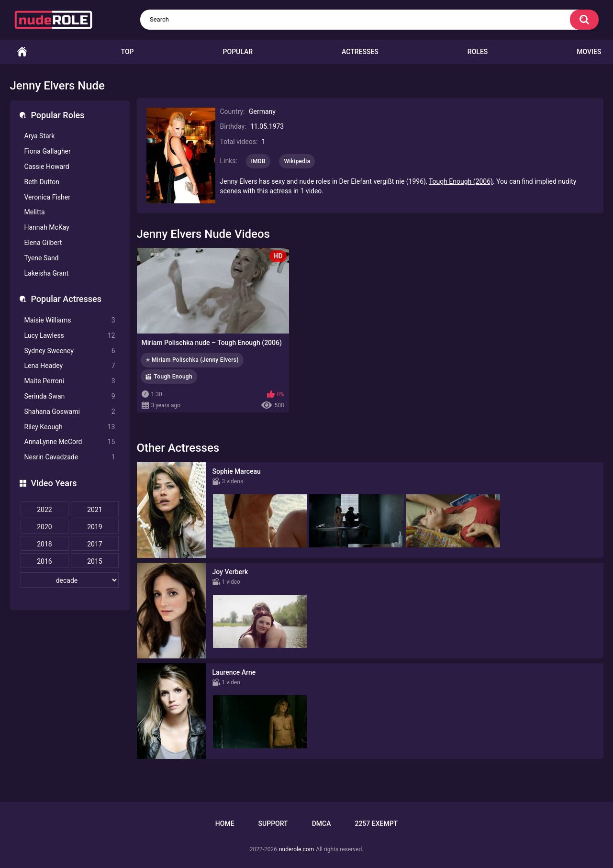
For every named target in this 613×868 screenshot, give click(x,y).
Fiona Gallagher (48, 151)
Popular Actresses (66, 299)
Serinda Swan (70, 396)
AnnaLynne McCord (70, 442)
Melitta (35, 212)
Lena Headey (70, 366)
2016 (44, 561)
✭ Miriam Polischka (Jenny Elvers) (192, 360)
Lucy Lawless (70, 336)
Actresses (360, 52)
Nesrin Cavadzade (70, 457)
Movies (589, 52)
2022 (44, 510)
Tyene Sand (42, 258)
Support (273, 823)
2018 (44, 544)
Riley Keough (70, 427)
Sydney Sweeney (70, 351)
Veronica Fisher (47, 197)
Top (128, 52)
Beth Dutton (42, 182)
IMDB (258, 161)
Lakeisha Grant (47, 273)
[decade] (70, 580)
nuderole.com (296, 849)
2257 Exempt (376, 823)
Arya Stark (40, 136)
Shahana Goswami (70, 412)
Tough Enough (173, 377)
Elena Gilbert (43, 243)
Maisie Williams (70, 320)
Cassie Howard (47, 167)
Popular (238, 52)
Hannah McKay (47, 227)
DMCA (322, 823)
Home (22, 52)
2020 (44, 527)
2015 (95, 561)
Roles (478, 52)
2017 (95, 544)
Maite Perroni (70, 381)
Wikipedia (297, 161)
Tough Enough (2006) (461, 181)
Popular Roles (58, 115)
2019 (95, 527)
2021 (95, 510)
